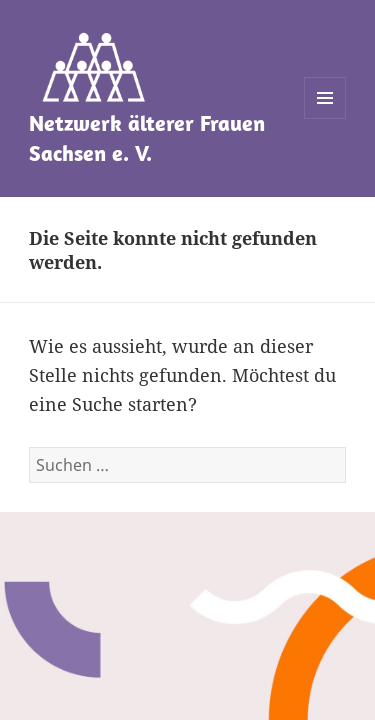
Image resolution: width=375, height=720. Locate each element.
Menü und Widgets (325, 118)
